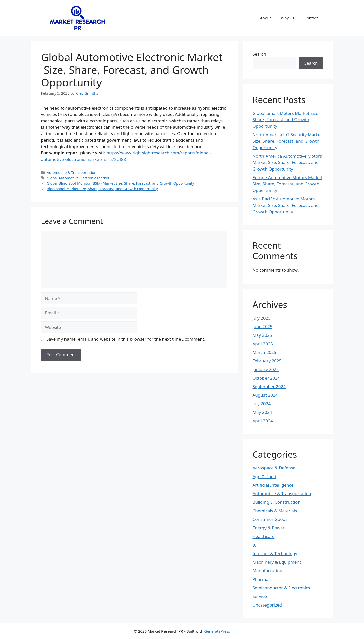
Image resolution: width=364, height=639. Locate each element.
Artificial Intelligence (273, 485)
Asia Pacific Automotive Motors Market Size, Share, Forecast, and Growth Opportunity (286, 205)
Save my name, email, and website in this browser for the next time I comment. (126, 339)
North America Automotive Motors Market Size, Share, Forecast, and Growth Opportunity (287, 162)
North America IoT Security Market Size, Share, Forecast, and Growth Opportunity (287, 141)
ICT (256, 545)
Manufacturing (268, 571)
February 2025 (267, 361)
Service (260, 596)
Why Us (288, 18)
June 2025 (263, 327)
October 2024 (266, 378)
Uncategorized (267, 605)
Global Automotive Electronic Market (78, 178)
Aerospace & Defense (274, 468)
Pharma (261, 579)
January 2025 (266, 369)
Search (259, 54)
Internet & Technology (275, 553)
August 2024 (265, 395)
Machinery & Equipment (277, 562)
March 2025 (264, 352)
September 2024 (269, 386)
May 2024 (262, 412)
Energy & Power (269, 528)
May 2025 (262, 335)
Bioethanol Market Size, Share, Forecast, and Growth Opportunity (102, 189)
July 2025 (262, 318)
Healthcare (264, 536)
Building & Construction (277, 502)
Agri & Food (264, 476)
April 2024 (263, 421)
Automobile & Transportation (72, 172)
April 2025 (263, 344)
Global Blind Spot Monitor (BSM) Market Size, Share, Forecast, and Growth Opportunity (121, 183)
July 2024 (262, 404)
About (266, 18)
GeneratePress (217, 631)
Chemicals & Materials (275, 511)
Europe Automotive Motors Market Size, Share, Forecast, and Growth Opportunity (288, 184)
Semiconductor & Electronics (281, 588)
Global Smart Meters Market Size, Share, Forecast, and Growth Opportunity (286, 120)
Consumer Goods (270, 519)
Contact (311, 18)
